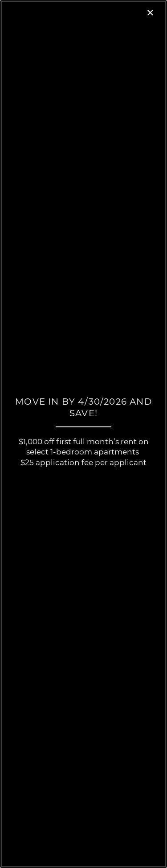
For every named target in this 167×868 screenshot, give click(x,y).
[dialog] (83, 434)
